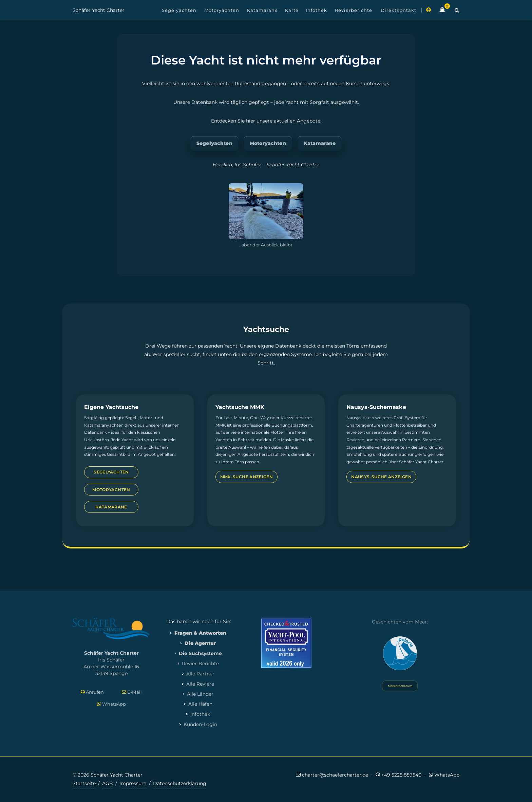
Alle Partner (200, 674)
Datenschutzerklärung (180, 783)
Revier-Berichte (200, 664)
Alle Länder (200, 694)
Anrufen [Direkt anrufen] (92, 692)
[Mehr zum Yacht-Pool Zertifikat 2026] (286, 643)
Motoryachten (268, 143)
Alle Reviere (200, 684)
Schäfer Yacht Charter (99, 10)
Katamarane (320, 143)
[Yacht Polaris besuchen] (400, 653)
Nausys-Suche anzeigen (381, 477)
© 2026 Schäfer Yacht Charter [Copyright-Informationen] (108, 775)
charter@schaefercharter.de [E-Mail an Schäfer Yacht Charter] (332, 775)
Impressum (133, 783)
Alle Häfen (200, 704)
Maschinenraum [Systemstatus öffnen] (400, 686)
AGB (108, 783)
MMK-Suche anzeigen (246, 477)
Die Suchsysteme (200, 653)
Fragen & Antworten (200, 633)
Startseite (84, 783)
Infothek (200, 714)
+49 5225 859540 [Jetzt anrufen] (398, 775)
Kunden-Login (200, 724)
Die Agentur (200, 643)
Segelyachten (214, 143)
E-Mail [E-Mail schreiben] (132, 692)
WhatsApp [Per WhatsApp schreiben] (111, 704)
